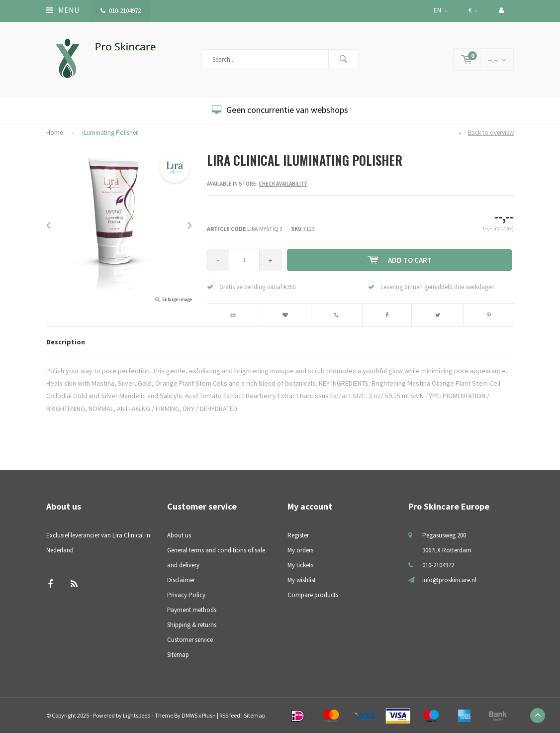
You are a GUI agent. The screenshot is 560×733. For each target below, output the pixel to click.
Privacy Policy (186, 595)
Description (66, 342)
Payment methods (192, 610)
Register (298, 535)
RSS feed (230, 715)
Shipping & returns (192, 625)
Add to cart (400, 260)
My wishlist (302, 580)
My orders (300, 550)
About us (179, 535)
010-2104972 (121, 11)
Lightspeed (137, 715)
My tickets (300, 565)
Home (54, 133)
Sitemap (178, 655)
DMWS (189, 715)
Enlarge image (177, 299)
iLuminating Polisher (110, 133)
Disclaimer (181, 580)
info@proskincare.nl (449, 580)
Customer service (190, 640)
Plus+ (209, 715)
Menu (63, 10)
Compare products (313, 595)
